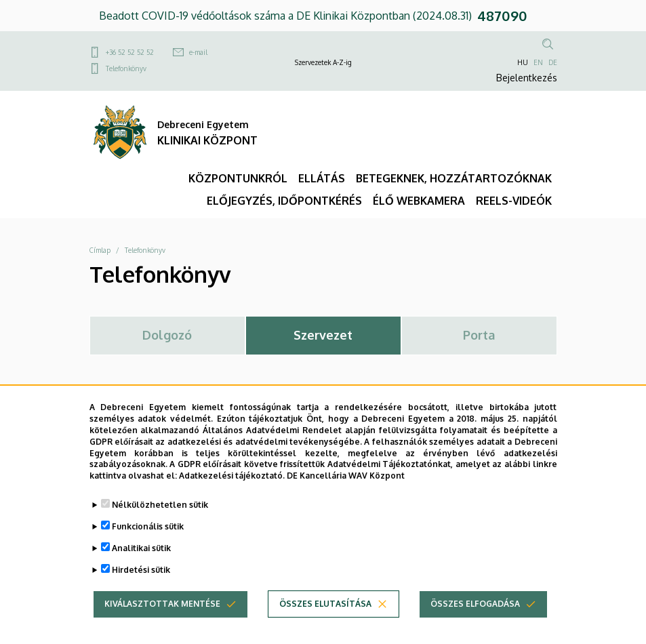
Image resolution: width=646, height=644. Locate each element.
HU (523, 62)
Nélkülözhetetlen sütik (160, 515)
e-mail (198, 52)
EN (538, 62)
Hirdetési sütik (141, 580)
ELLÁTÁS (322, 178)
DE (553, 62)
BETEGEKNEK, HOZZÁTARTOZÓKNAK (454, 178)
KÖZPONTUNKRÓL (238, 178)
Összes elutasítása (325, 615)
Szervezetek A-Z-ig (323, 62)
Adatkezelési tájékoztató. (232, 486)
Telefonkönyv (126, 68)
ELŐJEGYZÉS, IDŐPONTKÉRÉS (284, 201)
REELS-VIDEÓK (514, 201)
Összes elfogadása (475, 615)
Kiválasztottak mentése (162, 615)
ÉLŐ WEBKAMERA (419, 201)
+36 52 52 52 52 (130, 52)
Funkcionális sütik (148, 537)
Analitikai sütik (141, 558)
